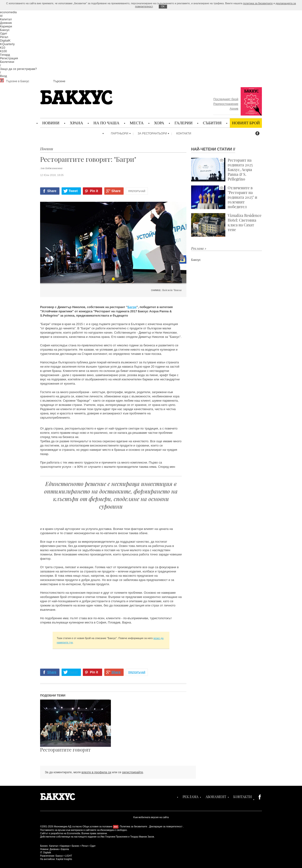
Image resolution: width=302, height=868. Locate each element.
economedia (8, 12)
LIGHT (69, 856)
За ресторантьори (152, 133)
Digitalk (47, 853)
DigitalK (5, 41)
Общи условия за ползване (98, 827)
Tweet (73, 191)
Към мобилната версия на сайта (151, 817)
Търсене (59, 81)
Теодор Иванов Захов (142, 837)
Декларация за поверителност (166, 827)
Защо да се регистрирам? (18, 69)
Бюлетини (7, 62)
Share (52, 191)
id (1, 16)
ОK (163, 6)
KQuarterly (7, 44)
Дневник (6, 23)
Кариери (6, 26)
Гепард (5, 55)
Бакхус (5, 30)
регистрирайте (133, 772)
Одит (4, 33)
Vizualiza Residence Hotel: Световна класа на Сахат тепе (226, 225)
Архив (234, 109)
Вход (3, 76)
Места (137, 123)
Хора (159, 123)
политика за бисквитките (258, 3)
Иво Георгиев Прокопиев (114, 837)
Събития (212, 123)
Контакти (184, 133)
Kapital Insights (64, 859)
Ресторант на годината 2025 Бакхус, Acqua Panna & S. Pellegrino (222, 170)
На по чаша (106, 123)
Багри (132, 307)
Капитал (6, 19)
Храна (76, 123)
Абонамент (216, 797)
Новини (51, 123)
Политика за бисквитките (134, 827)
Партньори (120, 133)
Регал (4, 37)
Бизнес (76, 846)
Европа (65, 849)
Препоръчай (137, 191)
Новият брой (246, 123)
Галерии (184, 123)
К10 (3, 48)
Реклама (191, 797)
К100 (3, 51)
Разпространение (226, 104)
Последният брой (226, 99)
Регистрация (9, 58)
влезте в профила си (96, 772)
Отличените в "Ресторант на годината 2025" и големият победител (224, 197)
